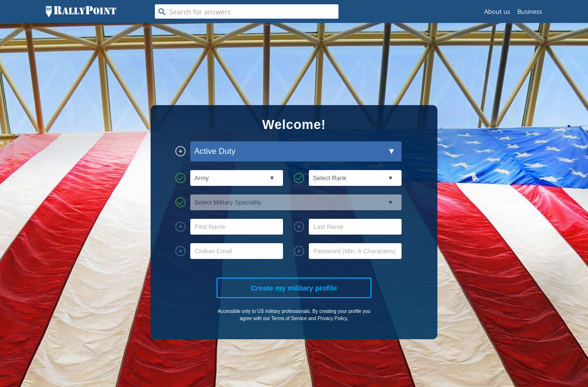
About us (497, 11)
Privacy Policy (332, 318)
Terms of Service (289, 318)
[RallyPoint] (81, 11)
